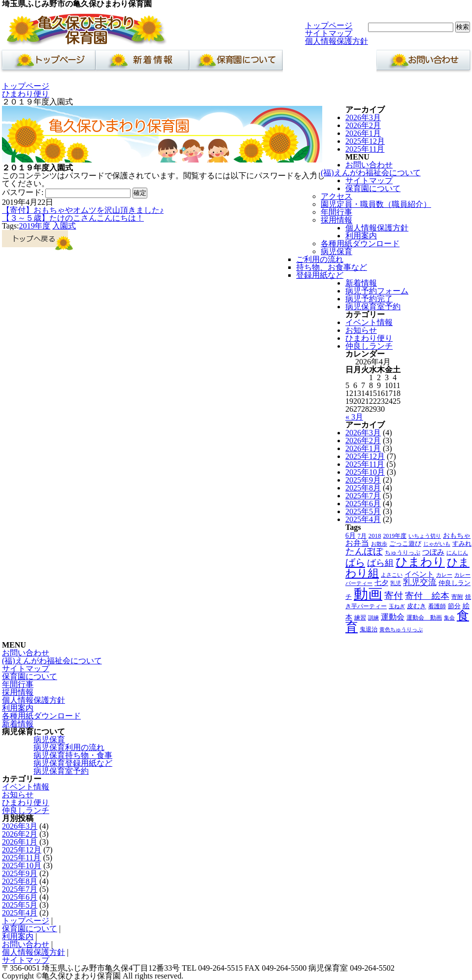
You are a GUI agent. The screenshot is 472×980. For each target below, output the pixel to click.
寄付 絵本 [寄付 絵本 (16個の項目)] (427, 596)
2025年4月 (363, 519)
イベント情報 (369, 322)
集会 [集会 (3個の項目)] (449, 618)
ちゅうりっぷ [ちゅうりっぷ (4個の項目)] (403, 553)
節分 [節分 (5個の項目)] (454, 606)
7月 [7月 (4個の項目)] (362, 536)
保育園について (236, 63)
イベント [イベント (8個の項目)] (419, 574)
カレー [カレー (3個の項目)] (444, 575)
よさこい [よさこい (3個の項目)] (392, 575)
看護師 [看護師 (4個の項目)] (437, 606)
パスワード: (66, 192)
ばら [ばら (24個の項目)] (355, 562)
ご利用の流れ (320, 259)
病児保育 (337, 251)
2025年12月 (365, 141)
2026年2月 (363, 125)
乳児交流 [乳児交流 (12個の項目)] (420, 582)
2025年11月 (365, 149)
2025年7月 (363, 496)
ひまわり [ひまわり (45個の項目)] (420, 562)
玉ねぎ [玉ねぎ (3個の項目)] (397, 606)
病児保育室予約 (373, 307)
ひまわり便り (26, 94)
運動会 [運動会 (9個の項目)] (393, 617)
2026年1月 (363, 133)
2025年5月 (363, 511)
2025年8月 (363, 488)
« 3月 (354, 417)
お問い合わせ (423, 63)
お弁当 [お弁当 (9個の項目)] (357, 543)
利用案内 (330, 63)
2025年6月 (363, 504)
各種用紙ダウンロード (360, 244)
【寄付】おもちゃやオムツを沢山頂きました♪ (83, 210)
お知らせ (361, 330)
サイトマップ (329, 33)
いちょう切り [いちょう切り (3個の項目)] (425, 536)
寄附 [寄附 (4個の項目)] (457, 597)
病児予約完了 (369, 299)
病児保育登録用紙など (73, 763)
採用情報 (337, 220)
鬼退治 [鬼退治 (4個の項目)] (369, 629)
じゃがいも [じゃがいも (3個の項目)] (437, 544)
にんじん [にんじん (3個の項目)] (457, 553)
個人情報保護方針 (337, 41)
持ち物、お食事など (332, 267)
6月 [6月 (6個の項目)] (351, 536)
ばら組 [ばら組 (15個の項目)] (380, 563)
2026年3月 (363, 117)
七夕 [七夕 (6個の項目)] (381, 583)
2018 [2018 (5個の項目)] (375, 536)
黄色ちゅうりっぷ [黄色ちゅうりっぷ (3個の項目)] (401, 630)
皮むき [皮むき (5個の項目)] (417, 606)
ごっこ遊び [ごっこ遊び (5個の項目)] (405, 544)
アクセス (337, 196)
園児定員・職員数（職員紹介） (376, 204)
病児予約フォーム (377, 291)
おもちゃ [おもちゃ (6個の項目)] (457, 536)
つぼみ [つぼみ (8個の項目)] (433, 552)
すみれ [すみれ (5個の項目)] (462, 544)
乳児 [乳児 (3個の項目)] (396, 583)
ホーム (47, 63)
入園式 (64, 226)
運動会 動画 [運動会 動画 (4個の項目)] (424, 618)
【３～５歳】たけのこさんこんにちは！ (73, 218)
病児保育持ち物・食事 (73, 755)
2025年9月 (363, 480)
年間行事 (337, 212)
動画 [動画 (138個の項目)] (368, 594)
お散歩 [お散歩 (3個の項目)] (379, 544)
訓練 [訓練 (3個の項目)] (373, 618)
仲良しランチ (369, 346)
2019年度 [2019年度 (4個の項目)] (395, 536)
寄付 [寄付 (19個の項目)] (394, 596)
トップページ (329, 25)
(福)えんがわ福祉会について (371, 173)
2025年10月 (365, 472)
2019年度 (34, 226)
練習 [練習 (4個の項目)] (360, 618)
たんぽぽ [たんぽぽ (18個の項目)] (364, 551)
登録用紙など (320, 275)
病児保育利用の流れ (69, 747)
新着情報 (142, 63)
